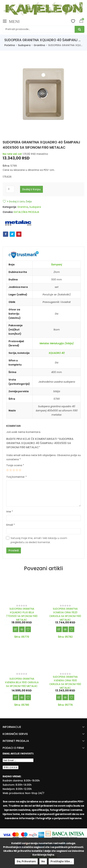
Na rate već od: (12, 154)
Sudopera (24, 45)
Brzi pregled (22, 629)
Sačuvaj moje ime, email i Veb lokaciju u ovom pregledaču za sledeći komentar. (39, 540)
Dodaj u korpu (31, 189)
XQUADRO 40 (57, 353)
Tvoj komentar (16, 477)
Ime (10, 512)
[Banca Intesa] (65, 835)
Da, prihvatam (26, 861)
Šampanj (57, 265)
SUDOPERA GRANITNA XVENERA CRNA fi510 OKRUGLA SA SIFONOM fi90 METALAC (65, 682)
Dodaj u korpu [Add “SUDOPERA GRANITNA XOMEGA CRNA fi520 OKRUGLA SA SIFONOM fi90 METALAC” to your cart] (59, 629)
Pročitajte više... (61, 861)
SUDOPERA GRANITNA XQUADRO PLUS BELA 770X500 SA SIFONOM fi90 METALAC (22, 614)
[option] (43, 95)
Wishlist (73, 21)
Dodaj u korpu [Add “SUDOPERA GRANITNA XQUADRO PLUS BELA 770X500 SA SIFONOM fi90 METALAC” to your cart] (16, 629)
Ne (43, 861)
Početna (10, 45)
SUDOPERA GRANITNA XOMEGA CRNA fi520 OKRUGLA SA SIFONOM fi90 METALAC (65, 614)
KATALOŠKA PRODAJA (26, 212)
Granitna (39, 45)
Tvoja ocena (15, 465)
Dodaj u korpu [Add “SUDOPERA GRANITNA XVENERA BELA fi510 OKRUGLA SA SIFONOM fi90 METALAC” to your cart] (16, 697)
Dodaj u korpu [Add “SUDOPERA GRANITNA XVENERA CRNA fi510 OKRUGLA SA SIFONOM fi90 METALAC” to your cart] (59, 697)
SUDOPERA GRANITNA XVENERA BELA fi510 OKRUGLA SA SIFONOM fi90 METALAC (22, 682)
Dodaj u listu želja (19, 202)
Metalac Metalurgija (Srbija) (57, 343)
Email (11, 525)
